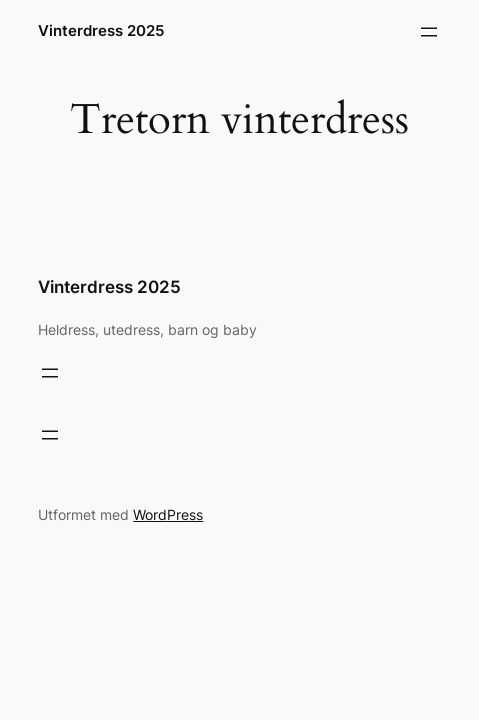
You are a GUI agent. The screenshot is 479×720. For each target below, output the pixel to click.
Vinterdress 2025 (101, 31)
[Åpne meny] (429, 32)
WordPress (168, 514)
